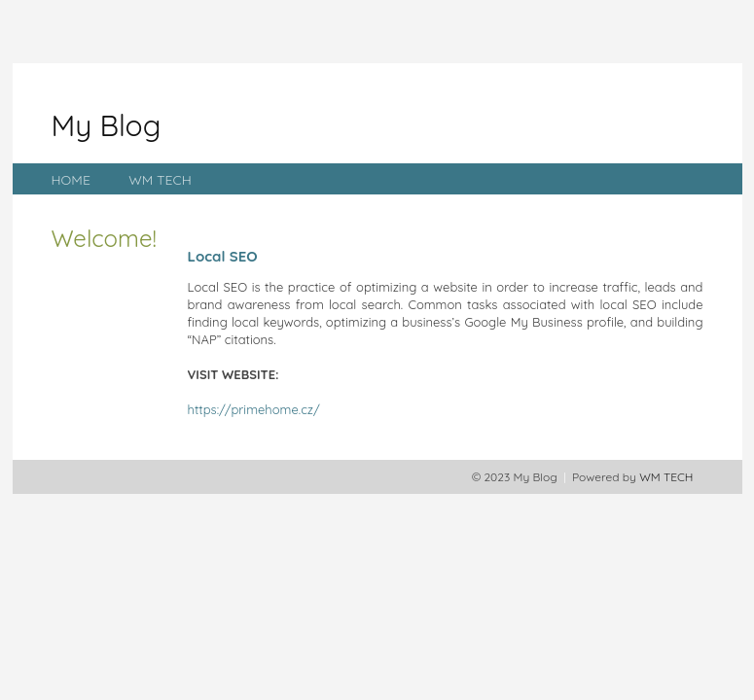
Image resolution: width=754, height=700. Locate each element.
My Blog (107, 125)
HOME (71, 180)
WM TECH (160, 180)
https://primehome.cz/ (254, 409)
